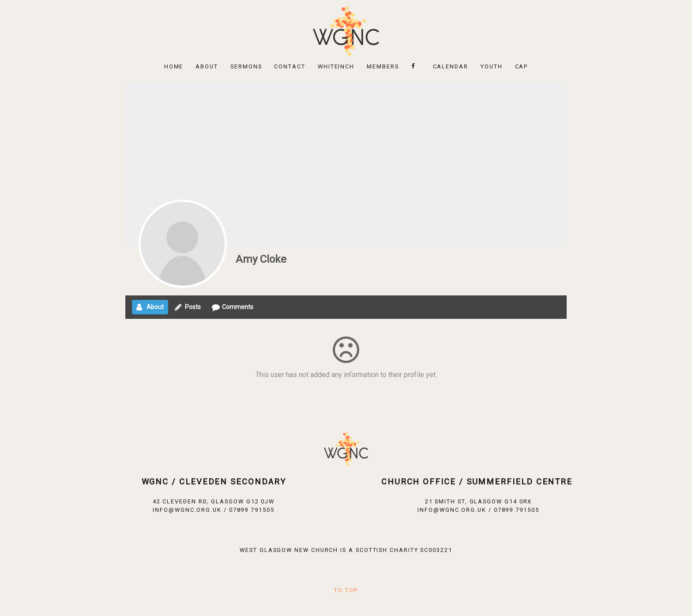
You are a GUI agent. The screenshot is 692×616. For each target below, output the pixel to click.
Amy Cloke (261, 259)
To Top (346, 590)
